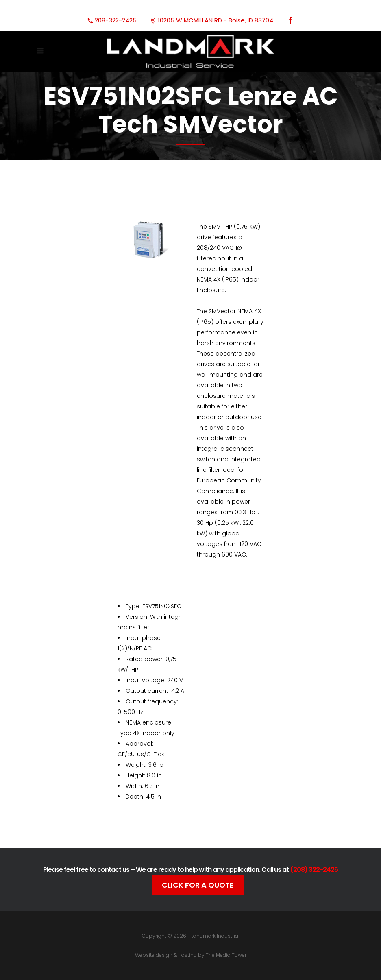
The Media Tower (226, 955)
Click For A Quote (198, 885)
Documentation (179, 820)
